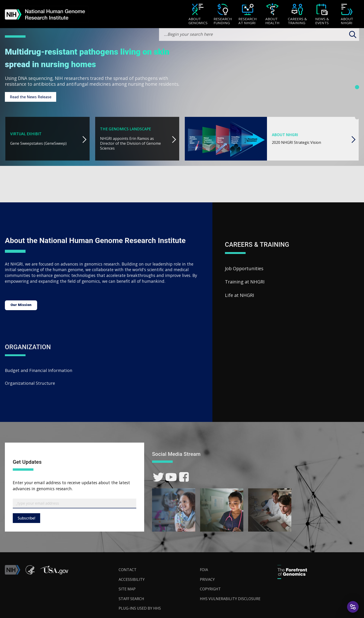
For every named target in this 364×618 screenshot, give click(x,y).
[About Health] (272, 15)
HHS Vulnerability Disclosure (230, 599)
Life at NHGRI (240, 295)
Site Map (127, 589)
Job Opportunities (244, 268)
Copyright (210, 589)
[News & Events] (322, 15)
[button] (54, 573)
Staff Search (131, 599)
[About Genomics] (198, 15)
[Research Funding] (223, 15)
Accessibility (132, 579)
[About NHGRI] (347, 15)
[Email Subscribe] (75, 503)
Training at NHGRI (245, 282)
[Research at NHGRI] (248, 15)
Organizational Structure (30, 383)
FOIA (204, 570)
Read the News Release (31, 97)
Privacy (207, 579)
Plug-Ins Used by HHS (140, 608)
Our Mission (21, 305)
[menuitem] (198, 14)
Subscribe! (26, 518)
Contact (128, 570)
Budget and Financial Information (39, 370)
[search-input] (259, 35)
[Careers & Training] (297, 15)
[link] (158, 477)
